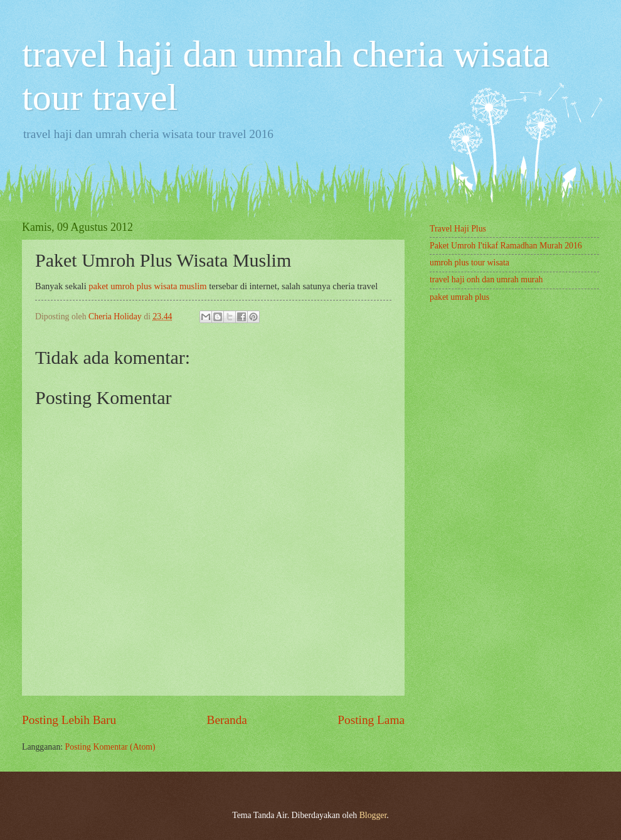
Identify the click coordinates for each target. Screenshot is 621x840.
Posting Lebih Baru (69, 720)
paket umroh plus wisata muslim (147, 286)
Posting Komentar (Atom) (110, 747)
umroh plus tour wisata (470, 263)
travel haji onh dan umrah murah (486, 279)
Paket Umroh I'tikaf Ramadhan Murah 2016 (506, 246)
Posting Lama (371, 720)
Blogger (373, 815)
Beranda (227, 720)
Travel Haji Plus (458, 229)
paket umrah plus (459, 297)
